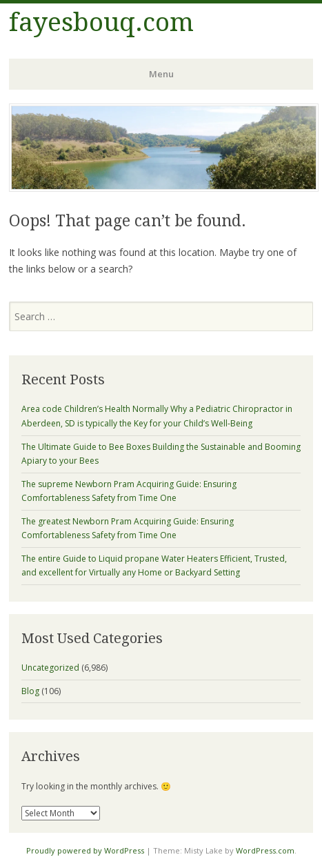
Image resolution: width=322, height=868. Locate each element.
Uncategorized (50, 668)
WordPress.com (265, 850)
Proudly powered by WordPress (85, 850)
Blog (30, 691)
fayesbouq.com (101, 22)
